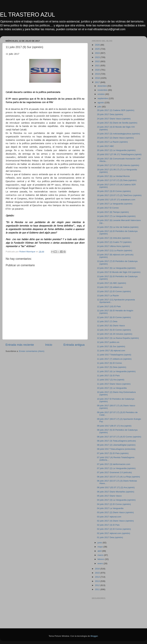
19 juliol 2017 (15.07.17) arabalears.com (116, 200)
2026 (98, 45)
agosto (101, 103)
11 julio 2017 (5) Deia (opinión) (112, 367)
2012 (98, 585)
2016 (98, 569)
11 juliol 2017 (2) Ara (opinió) (111, 380)
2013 (98, 581)
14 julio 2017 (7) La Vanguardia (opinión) (116, 216)
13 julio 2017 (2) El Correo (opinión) (114, 291)
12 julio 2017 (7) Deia (107, 321)
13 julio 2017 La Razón (108, 296)
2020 (98, 70)
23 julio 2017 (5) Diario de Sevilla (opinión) (117, 123)
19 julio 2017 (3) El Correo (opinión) (114, 191)
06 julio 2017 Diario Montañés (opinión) (116, 492)
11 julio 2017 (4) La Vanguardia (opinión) (116, 371)
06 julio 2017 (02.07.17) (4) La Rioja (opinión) (119, 477)
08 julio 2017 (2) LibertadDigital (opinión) (116, 445)
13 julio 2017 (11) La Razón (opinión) (115, 250)
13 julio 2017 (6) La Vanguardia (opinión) (116, 268)
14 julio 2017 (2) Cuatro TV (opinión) (114, 242)
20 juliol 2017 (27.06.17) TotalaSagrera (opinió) (119, 154)
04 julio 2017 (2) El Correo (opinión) (114, 504)
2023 (98, 57)
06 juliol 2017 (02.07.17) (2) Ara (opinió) (116, 487)
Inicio (49, 345)
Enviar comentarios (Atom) (32, 351)
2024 (98, 53)
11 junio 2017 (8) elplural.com (111, 351)
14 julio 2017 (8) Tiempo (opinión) (113, 212)
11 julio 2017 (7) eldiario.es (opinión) (114, 359)
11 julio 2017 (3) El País (108, 376)
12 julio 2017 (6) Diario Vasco (111, 326)
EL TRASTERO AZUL (28, 15)
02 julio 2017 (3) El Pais (108, 525)
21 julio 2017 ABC (106, 146)
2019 (98, 74)
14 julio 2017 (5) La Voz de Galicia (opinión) (118, 227)
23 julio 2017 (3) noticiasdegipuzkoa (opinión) (119, 134)
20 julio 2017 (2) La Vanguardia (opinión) (116, 150)
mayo (100, 547)
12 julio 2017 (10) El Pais (109, 306)
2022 (98, 61)
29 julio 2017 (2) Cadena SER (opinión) (116, 110)
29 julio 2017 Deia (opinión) (110, 114)
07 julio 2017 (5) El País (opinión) (113, 453)
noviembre (103, 90)
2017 (98, 82)
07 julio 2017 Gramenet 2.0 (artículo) (114, 472)
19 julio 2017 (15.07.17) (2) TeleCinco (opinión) (119, 195)
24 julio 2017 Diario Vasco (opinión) (114, 119)
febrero (101, 559)
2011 (98, 589)
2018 (98, 78)
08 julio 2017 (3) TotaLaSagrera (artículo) (116, 441)
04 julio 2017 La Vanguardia (110, 508)
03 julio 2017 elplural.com (109, 517)
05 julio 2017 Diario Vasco (109, 496)
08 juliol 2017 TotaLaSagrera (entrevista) (116, 449)
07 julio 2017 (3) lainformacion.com (114, 464)
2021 (98, 66)
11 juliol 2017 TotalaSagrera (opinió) (114, 355)
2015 (98, 573)
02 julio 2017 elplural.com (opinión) (114, 533)
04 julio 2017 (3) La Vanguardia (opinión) (116, 500)
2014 (98, 577)
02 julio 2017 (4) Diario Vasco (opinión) (115, 521)
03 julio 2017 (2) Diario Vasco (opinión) (115, 512)
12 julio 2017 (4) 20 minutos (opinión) (115, 334)
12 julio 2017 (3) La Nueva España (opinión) (118, 338)
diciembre (102, 86)
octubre (101, 94)
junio (100, 543)
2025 (98, 49)
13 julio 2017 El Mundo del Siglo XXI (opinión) (119, 272)
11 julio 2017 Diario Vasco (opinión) (114, 384)
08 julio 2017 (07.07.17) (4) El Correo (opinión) (119, 437)
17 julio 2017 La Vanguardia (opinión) (115, 204)
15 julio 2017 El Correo (108, 208)
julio (100, 107)
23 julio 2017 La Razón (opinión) (112, 142)
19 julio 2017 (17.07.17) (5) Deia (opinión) (117, 180)
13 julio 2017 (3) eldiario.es (110, 287)
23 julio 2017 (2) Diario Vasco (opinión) (115, 138)
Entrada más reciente (20, 345)
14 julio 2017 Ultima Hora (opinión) (113, 246)
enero (101, 563)
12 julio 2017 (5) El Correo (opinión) (114, 330)
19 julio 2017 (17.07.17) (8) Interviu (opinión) (118, 165)
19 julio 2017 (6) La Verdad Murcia (113, 176)
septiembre (103, 98)
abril (100, 551)
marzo (101, 555)
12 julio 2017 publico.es (108, 342)
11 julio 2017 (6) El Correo (110, 363)
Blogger (94, 636)
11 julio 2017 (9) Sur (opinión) (111, 346)
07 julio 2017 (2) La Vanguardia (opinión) (116, 468)
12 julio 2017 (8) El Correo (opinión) (114, 317)
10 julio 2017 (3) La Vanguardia (112, 388)
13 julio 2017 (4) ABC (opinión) (112, 283)
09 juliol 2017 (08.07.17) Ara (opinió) (114, 426)
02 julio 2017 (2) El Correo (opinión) (114, 529)
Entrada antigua (74, 345)
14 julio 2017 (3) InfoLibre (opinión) (114, 238)
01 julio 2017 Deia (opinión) (110, 537)
